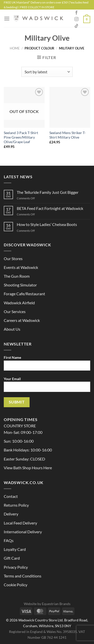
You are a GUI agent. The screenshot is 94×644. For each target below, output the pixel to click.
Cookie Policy (16, 585)
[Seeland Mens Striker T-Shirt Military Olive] (70, 107)
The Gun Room (17, 276)
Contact (11, 496)
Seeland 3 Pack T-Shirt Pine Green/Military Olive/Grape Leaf (21, 137)
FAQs (9, 540)
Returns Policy (16, 505)
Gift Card (12, 558)
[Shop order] (47, 72)
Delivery (11, 514)
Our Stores (13, 258)
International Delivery (23, 532)
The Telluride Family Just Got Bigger (48, 192)
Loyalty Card (15, 549)
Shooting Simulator (20, 285)
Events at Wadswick (21, 267)
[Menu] (7, 18)
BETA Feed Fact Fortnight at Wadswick (50, 208)
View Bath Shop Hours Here (28, 468)
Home (15, 48)
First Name (47, 365)
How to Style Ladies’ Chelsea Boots (47, 224)
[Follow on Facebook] (76, 13)
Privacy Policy (16, 567)
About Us (12, 329)
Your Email (47, 386)
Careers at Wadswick (22, 320)
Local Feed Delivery (20, 523)
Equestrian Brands (56, 604)
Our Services (15, 311)
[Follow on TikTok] (76, 26)
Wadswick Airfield (19, 303)
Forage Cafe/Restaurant (24, 294)
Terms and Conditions (23, 576)
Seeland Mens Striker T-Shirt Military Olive (68, 135)
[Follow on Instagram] (76, 19)
